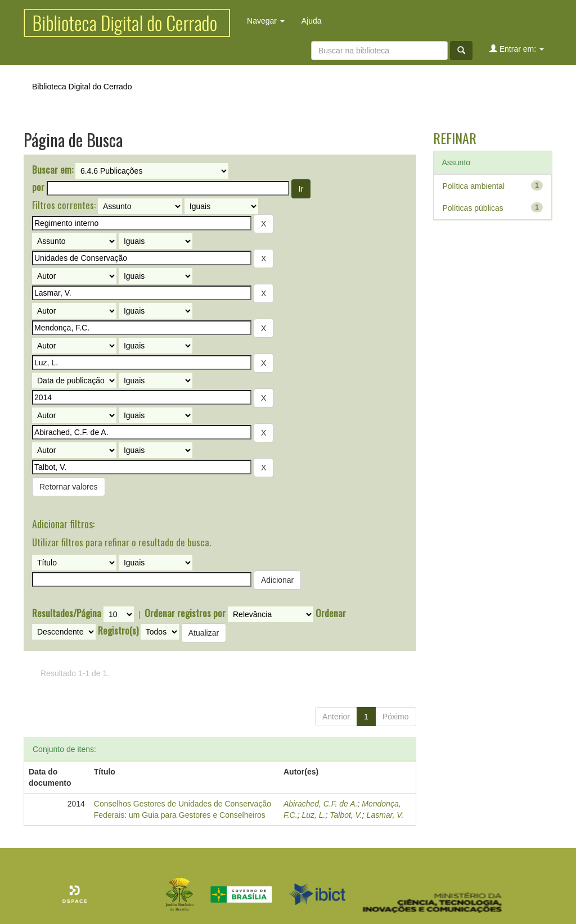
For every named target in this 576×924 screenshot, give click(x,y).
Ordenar (331, 613)
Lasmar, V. (385, 815)
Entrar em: (517, 49)
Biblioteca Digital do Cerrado (82, 87)
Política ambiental (474, 186)
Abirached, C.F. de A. (321, 804)
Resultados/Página (67, 613)
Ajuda (312, 21)
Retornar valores (69, 487)
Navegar (266, 21)
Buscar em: (53, 170)
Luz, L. (313, 815)
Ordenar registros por (185, 613)
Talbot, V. (346, 815)
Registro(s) (118, 631)
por (38, 187)
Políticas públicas (473, 208)
